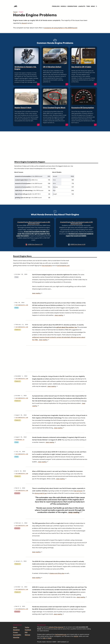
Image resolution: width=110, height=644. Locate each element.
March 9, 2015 (20, 607)
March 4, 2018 (20, 488)
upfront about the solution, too (67, 327)
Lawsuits (82, 6)
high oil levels (78, 491)
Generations (72, 6)
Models (63, 6)
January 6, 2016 (21, 561)
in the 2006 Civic (26, 180)
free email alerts (47, 266)
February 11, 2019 (22, 325)
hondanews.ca (20, 440)
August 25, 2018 (21, 437)
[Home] (15, 6)
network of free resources (56, 627)
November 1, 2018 (21, 376)
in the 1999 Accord (29, 190)
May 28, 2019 (20, 303)
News (93, 6)
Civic (54, 180)
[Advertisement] (55, 144)
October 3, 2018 (21, 396)
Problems (56, 6)
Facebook (28, 630)
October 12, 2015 (21, 587)
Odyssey (55, 187)
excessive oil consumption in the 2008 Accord (61, 28)
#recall (17, 493)
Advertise (16, 637)
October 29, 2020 (21, 274)
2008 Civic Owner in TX (35, 244)
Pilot (54, 190)
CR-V (54, 183)
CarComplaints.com (63, 266)
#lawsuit (18, 330)
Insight (55, 194)
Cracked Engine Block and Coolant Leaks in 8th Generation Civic (34, 223)
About (15, 627)
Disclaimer (16, 630)
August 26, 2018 (21, 415)
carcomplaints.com (22, 305)
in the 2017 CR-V (28, 194)
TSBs (88, 6)
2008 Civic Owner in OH (78, 244)
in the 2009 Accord (29, 183)
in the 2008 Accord (29, 176)
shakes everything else (57, 573)
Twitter (27, 627)
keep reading (39, 293)
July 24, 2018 (20, 452)
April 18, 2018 (21, 471)
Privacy (16, 632)
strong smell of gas (41, 493)
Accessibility (17, 635)
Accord (24, 23)
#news (16, 277)
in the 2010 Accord (28, 187)
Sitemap (27, 635)
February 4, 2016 (21, 523)
